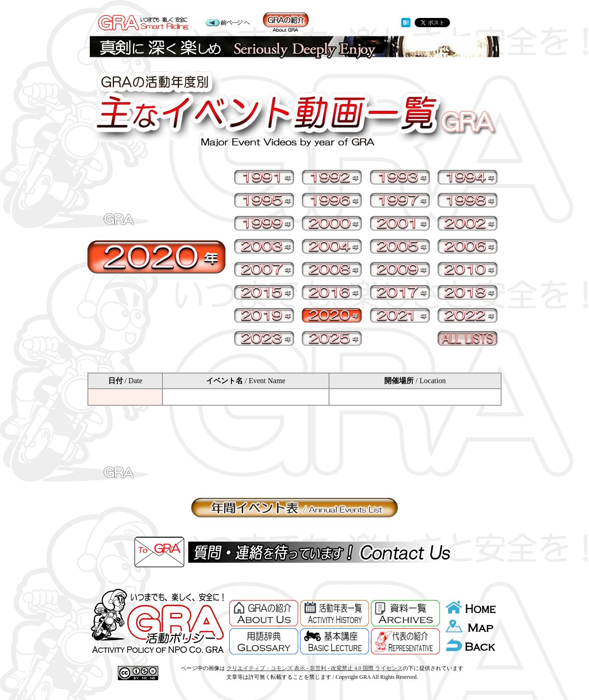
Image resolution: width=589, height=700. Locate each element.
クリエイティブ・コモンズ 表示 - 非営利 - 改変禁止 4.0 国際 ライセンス (315, 668)
